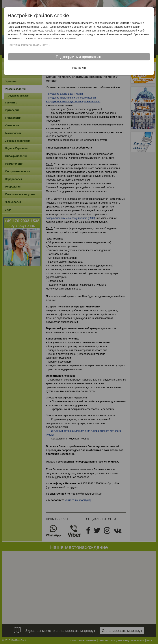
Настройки (79, 68)
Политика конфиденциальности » (29, 45)
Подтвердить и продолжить (79, 57)
